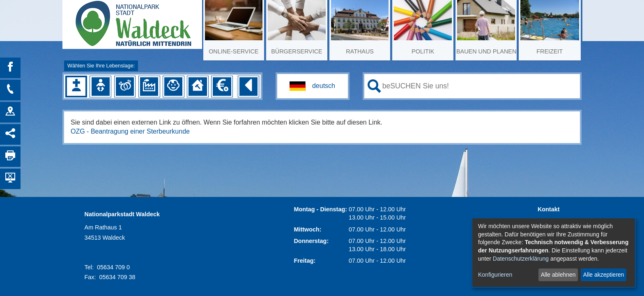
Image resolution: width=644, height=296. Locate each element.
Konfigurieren (495, 275)
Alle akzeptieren (604, 275)
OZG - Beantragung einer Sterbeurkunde (130, 131)
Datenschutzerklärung (521, 259)
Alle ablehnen (558, 275)
